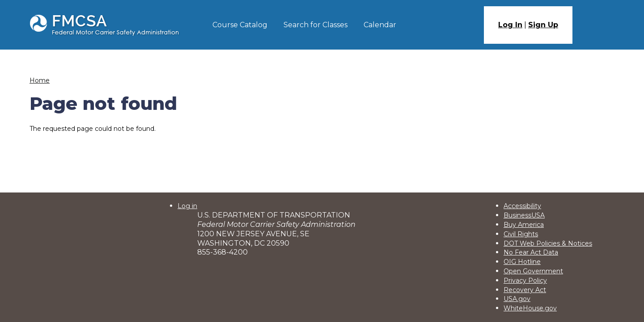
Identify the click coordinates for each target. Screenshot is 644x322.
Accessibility (522, 206)
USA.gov (517, 299)
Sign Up (543, 25)
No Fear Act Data (531, 252)
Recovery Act (525, 290)
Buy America (524, 225)
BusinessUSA (524, 215)
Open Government (533, 271)
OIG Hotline (522, 262)
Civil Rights (521, 234)
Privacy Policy (525, 280)
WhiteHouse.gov (530, 308)
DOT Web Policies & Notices (548, 243)
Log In (510, 25)
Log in (187, 206)
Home (40, 80)
